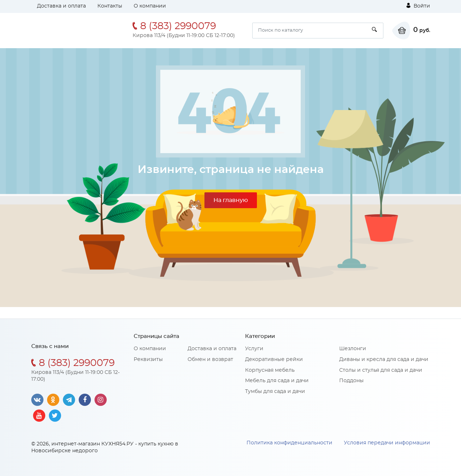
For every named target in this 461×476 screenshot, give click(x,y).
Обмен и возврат (210, 360)
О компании (150, 6)
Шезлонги (353, 349)
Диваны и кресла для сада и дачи (384, 360)
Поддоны (351, 381)
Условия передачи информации (387, 443)
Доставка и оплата (61, 6)
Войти (418, 6)
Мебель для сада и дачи (277, 381)
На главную (231, 200)
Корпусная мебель (270, 370)
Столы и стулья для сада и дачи (381, 370)
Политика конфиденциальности (289, 443)
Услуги (254, 349)
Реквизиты (148, 360)
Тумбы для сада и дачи (275, 392)
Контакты (110, 6)
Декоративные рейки (274, 360)
